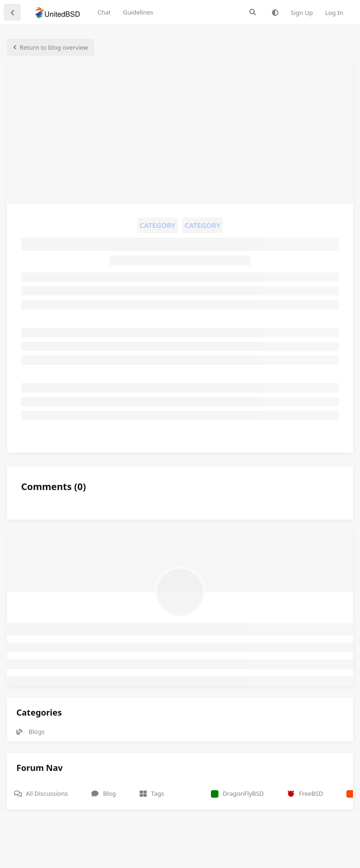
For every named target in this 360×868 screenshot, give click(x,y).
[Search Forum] (253, 12)
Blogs (30, 732)
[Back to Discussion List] (12, 12)
